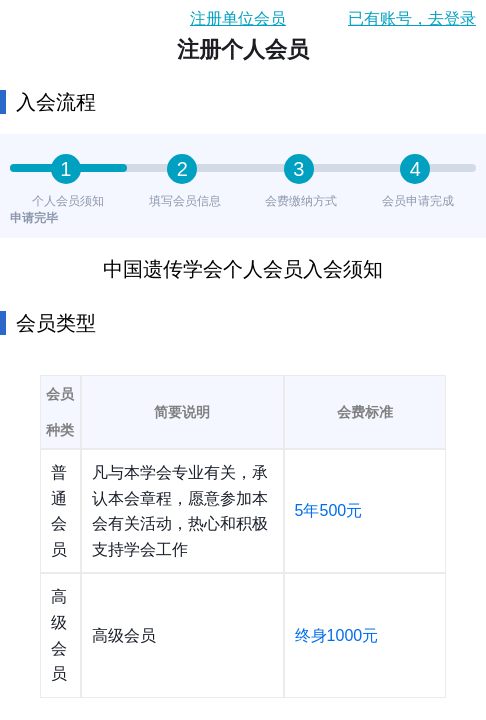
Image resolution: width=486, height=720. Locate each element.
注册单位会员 (238, 18)
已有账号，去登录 (412, 18)
